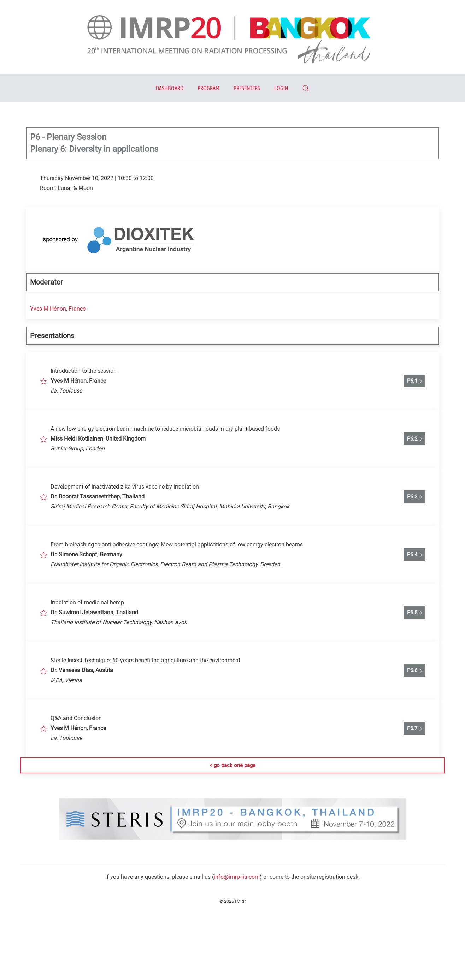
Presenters (247, 88)
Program (208, 88)
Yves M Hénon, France (58, 309)
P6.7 (414, 729)
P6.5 (414, 613)
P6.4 (414, 555)
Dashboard (170, 88)
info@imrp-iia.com (237, 877)
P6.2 (414, 439)
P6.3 (414, 497)
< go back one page (232, 765)
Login (281, 88)
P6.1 (414, 381)
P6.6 (414, 671)
